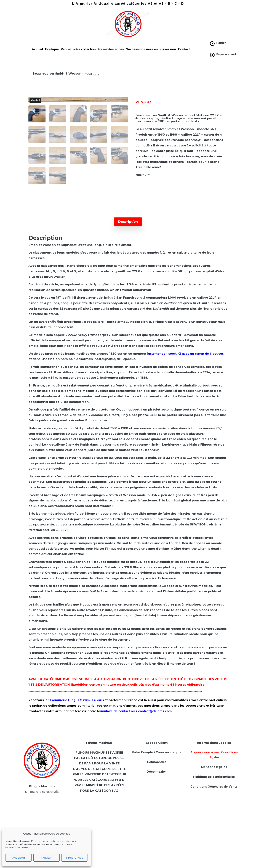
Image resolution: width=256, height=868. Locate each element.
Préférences (74, 858)
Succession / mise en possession (151, 49)
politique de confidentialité (224, 861)
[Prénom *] (224, 800)
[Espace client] (212, 55)
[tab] (128, 285)
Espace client (226, 54)
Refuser (46, 858)
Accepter (19, 858)
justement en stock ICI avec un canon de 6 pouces (185, 417)
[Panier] (212, 44)
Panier (221, 43)
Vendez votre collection (78, 49)
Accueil (37, 49)
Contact (184, 49)
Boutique (52, 49)
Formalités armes (111, 49)
